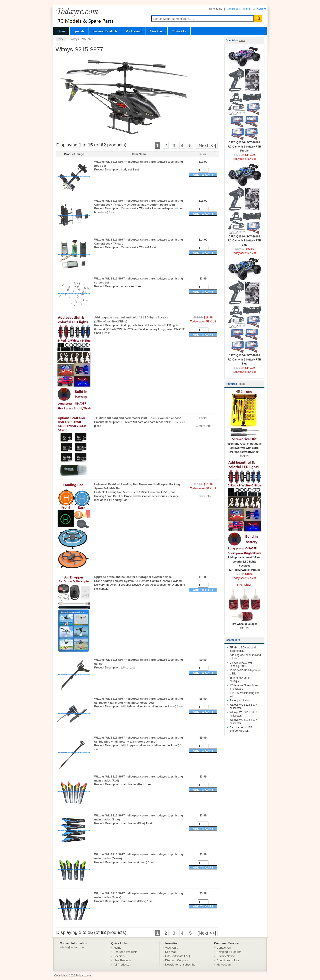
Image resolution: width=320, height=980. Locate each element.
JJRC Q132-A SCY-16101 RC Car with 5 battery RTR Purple (244, 145)
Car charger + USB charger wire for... (241, 729)
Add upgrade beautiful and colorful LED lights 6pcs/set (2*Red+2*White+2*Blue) (244, 562)
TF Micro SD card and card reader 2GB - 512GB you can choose (138, 418)
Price (203, 154)
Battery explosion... (241, 701)
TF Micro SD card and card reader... (243, 649)
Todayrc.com (83, 976)
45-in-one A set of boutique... (240, 679)
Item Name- (140, 154)
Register (262, 9)
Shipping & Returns (229, 952)
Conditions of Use (228, 960)
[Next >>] (207, 145)
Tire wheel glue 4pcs (244, 623)
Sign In (247, 9)
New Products (123, 960)
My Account (133, 31)
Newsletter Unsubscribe (180, 965)
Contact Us (179, 31)
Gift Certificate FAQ (178, 956)
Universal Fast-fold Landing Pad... (241, 664)
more (242, 40)
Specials (79, 31)
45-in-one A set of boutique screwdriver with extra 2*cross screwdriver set (244, 446)
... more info (203, 426)
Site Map (171, 952)
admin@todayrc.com (73, 947)
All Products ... (123, 965)
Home (61, 31)
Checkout (232, 9)
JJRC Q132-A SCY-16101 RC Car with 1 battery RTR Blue (244, 239)
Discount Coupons (177, 960)
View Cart (157, 31)
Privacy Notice (226, 956)
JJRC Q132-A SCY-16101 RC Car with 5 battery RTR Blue (244, 358)
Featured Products (105, 31)
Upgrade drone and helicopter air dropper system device (133, 577)
